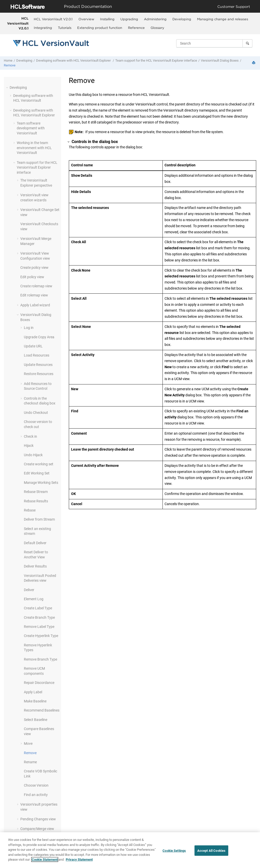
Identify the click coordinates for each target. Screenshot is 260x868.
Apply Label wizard (35, 305)
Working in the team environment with (34, 148)
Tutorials (65, 28)
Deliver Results (35, 566)
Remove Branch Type (40, 659)
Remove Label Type (39, 627)
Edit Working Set (37, 473)
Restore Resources (39, 374)
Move (28, 743)
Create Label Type (38, 608)
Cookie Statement (45, 860)
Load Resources (37, 355)
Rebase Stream (36, 492)
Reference (136, 28)
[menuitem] (53, 19)
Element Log (34, 599)
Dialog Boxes (220, 60)
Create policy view (34, 268)
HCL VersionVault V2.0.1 (18, 23)
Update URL (33, 346)
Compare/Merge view (37, 829)
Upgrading (129, 19)
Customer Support (234, 6)
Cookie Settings (174, 851)
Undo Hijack (33, 455)
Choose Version (36, 785)
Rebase (30, 510)
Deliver (29, 590)
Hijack (29, 446)
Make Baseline (35, 701)
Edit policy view (32, 277)
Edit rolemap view (34, 295)
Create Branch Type (39, 617)
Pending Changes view (38, 819)
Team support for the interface (156, 60)
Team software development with (31, 128)
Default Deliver (35, 543)
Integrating (43, 28)
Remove (10, 65)
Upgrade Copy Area (39, 337)
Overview (86, 19)
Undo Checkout (36, 413)
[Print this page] (254, 63)
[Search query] (214, 43)
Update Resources (38, 365)
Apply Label (33, 692)
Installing (107, 19)
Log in (29, 328)
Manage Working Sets (41, 483)
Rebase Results (36, 501)
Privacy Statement (79, 860)
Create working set (39, 464)
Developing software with (74, 60)
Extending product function (100, 28)
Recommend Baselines (42, 710)
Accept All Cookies (211, 851)
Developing (182, 19)
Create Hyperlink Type (41, 636)
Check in (30, 436)
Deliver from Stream (39, 519)
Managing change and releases (223, 19)
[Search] (247, 43)
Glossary (157, 28)
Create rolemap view (36, 286)
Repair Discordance (39, 683)
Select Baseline (36, 720)
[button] (8, 87)
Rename (30, 762)
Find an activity (36, 795)
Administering (155, 19)
